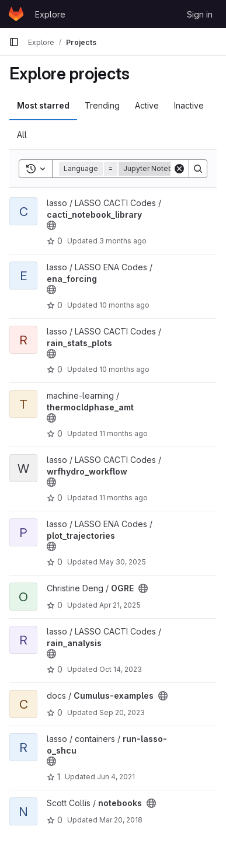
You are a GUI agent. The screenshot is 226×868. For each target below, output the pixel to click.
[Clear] (179, 169)
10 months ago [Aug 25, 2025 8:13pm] (124, 369)
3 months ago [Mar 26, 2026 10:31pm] (123, 241)
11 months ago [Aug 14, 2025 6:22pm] (124, 433)
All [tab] (22, 135)
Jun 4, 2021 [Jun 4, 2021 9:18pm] (116, 777)
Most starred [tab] (43, 105)
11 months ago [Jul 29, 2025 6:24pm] (124, 498)
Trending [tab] (102, 105)
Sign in (200, 14)
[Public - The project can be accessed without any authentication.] (51, 225)
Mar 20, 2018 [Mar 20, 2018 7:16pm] (121, 820)
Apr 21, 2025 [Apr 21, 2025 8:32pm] (120, 605)
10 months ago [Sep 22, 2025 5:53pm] (124, 305)
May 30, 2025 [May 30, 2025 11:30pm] (123, 562)
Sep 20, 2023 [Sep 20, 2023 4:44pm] (122, 712)
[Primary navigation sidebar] (14, 42)
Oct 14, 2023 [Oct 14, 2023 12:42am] (121, 669)
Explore (50, 14)
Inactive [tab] (189, 105)
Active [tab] (147, 105)
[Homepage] (16, 14)
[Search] (198, 169)
